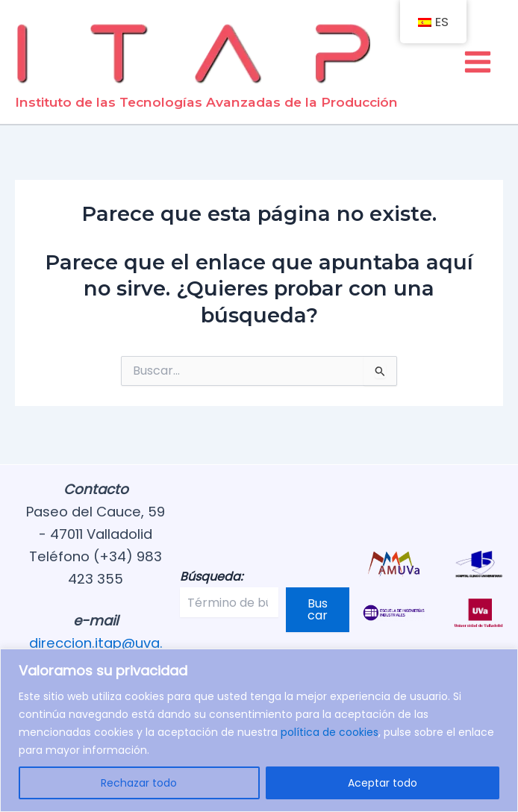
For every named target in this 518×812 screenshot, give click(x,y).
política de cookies (330, 732)
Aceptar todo (383, 783)
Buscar (318, 609)
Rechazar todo (139, 783)
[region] (259, 730)
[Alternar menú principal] (478, 63)
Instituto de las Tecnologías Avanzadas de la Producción (206, 105)
